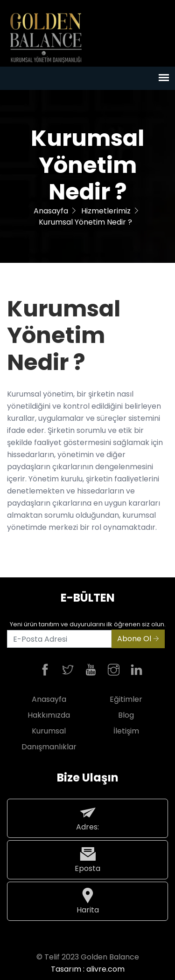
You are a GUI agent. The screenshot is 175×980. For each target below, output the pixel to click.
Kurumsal (49, 731)
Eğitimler (126, 699)
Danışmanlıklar (49, 747)
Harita (87, 901)
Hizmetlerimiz (106, 211)
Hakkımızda (49, 715)
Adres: (87, 818)
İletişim (126, 731)
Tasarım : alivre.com (88, 969)
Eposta (87, 860)
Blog (126, 715)
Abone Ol (138, 639)
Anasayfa (51, 211)
